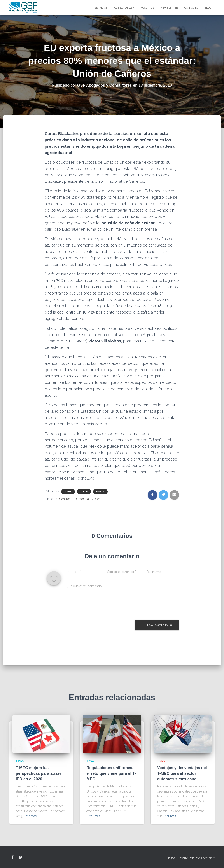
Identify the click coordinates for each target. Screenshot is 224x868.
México (96, 499)
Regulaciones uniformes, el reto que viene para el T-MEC (111, 773)
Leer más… (31, 816)
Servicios (101, 8)
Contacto (191, 8)
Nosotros (147, 8)
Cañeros (65, 499)
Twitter (21, 857)
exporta (84, 499)
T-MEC (68, 492)
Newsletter (169, 8)
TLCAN (84, 492)
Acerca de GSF (124, 8)
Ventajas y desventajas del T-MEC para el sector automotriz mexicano (182, 773)
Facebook (12, 857)
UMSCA (100, 492)
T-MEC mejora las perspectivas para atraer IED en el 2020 (38, 773)
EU (75, 499)
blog (208, 8)
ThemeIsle (208, 858)
